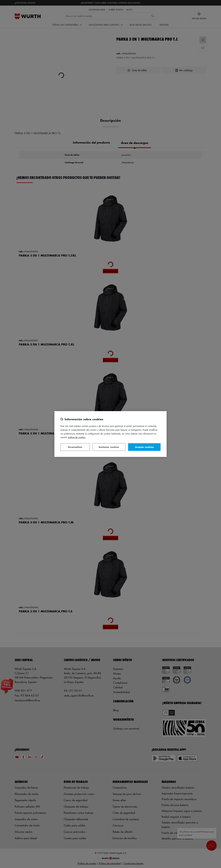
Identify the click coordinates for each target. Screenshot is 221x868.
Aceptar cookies (144, 447)
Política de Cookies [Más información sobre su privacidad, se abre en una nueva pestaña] (77, 437)
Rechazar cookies (109, 447)
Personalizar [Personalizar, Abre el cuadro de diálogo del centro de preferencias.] (75, 447)
